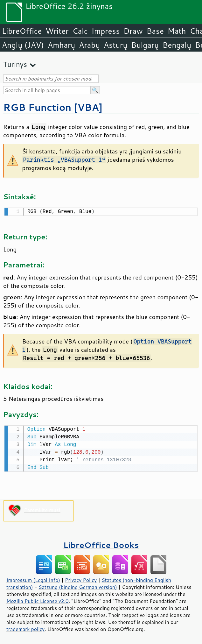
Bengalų (177, 45)
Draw (133, 31)
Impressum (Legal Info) (33, 579)
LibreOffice (22, 31)
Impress (106, 31)
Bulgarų (145, 45)
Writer (57, 31)
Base (155, 31)
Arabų (89, 45)
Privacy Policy (81, 579)
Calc (80, 31)
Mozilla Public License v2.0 (38, 600)
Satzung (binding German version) (78, 586)
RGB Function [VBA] (53, 107)
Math (177, 31)
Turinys (15, 64)
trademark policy (25, 628)
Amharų (61, 45)
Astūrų (115, 45)
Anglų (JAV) (23, 45)
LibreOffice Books (101, 544)
